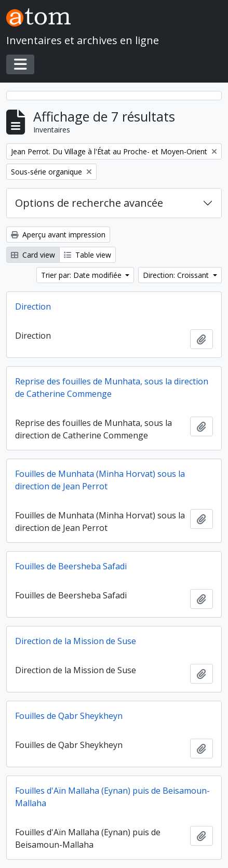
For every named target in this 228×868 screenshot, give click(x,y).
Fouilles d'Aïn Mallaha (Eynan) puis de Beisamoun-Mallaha (112, 797)
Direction (33, 306)
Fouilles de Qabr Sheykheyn (69, 716)
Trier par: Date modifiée (82, 275)
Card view (33, 255)
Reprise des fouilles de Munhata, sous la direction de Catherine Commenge (112, 388)
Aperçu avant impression (58, 235)
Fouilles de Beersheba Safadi (71, 566)
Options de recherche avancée (89, 203)
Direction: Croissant (177, 275)
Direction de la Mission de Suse (76, 641)
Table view (88, 255)
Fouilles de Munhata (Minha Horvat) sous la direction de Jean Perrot (100, 480)
